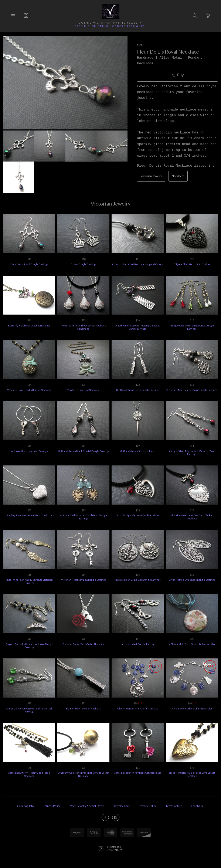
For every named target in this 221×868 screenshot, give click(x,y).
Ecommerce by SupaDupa (115, 848)
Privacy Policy (148, 806)
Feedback (197, 806)
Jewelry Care (122, 806)
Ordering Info (25, 806)
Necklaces (178, 176)
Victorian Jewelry (151, 176)
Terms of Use (174, 806)
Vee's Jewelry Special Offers (87, 806)
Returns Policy (52, 806)
